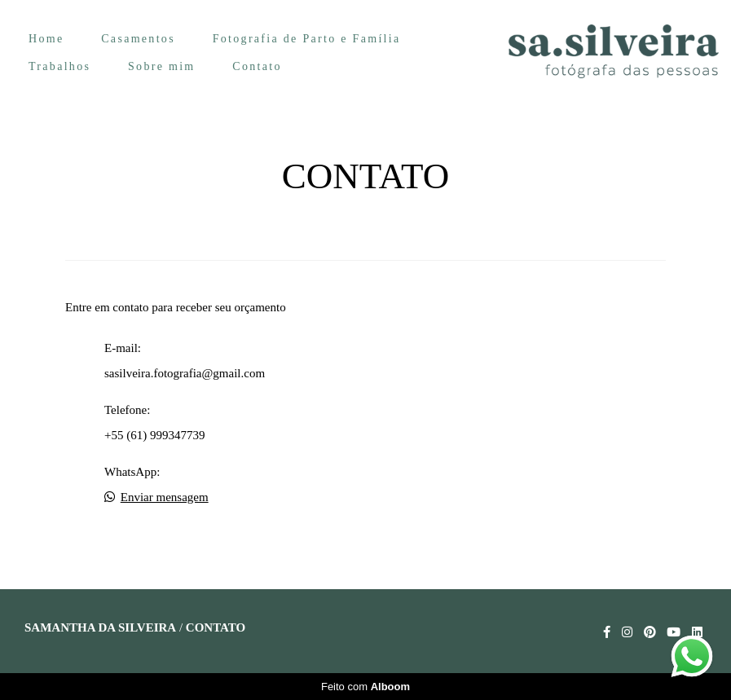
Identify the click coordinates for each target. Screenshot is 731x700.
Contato (257, 66)
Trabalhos (59, 66)
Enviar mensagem (165, 497)
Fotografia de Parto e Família (307, 39)
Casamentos (138, 39)
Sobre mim (162, 66)
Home (46, 39)
